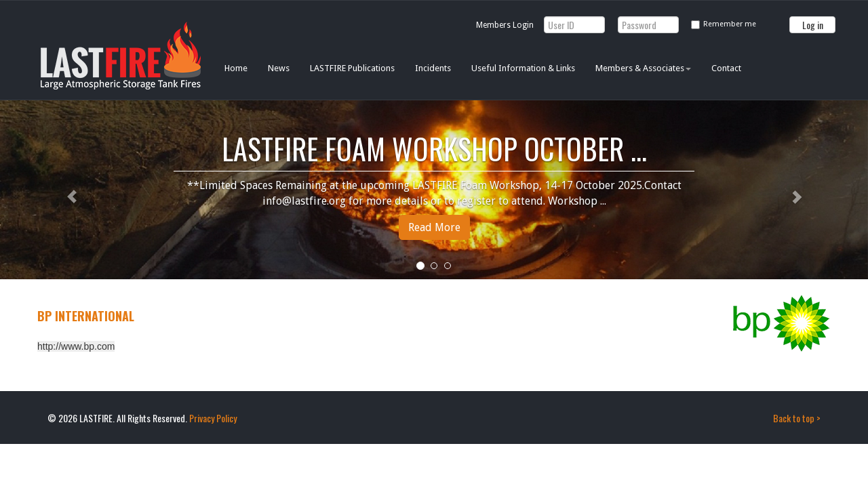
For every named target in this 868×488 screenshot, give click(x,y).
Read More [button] (434, 227)
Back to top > (797, 418)
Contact (726, 68)
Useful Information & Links (523, 68)
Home (236, 68)
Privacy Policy (213, 418)
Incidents (433, 68)
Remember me (730, 24)
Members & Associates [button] (643, 68)
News (279, 68)
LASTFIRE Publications (352, 68)
